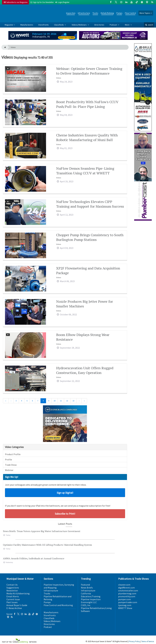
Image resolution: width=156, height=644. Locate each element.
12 (67, 401)
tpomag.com (125, 605)
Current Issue (13, 599)
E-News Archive (14, 608)
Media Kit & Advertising (18, 593)
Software (85, 611)
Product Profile (13, 454)
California (86, 593)
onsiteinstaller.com (128, 591)
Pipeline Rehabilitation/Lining (96, 608)
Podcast (114, 25)
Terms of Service (148, 641)
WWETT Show (125, 608)
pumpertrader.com (128, 602)
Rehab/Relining (107, 13)
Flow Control (130, 13)
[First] (6, 401)
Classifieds (59, 25)
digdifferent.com (126, 588)
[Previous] (11, 401)
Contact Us (12, 585)
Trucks (95, 13)
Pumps (119, 13)
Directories (99, 25)
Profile (9, 460)
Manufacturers (27, 25)
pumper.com (124, 599)
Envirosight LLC (89, 602)
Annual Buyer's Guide (17, 605)
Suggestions (13, 588)
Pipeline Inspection (91, 599)
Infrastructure (84, 13)
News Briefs (87, 588)
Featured (85, 585)
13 (73, 401)
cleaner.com (124, 585)
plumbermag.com (127, 593)
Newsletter (12, 591)
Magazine (9, 25)
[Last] (84, 401)
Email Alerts (13, 596)
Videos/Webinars (79, 25)
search (149, 25)
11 (61, 401)
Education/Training (91, 596)
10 (55, 401)
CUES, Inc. (86, 605)
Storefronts (43, 25)
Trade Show (11, 465)
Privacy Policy (134, 641)
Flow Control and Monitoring (58, 605)
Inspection (71, 13)
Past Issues (12, 602)
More (127, 25)
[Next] (79, 401)
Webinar (9, 470)
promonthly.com (127, 596)
